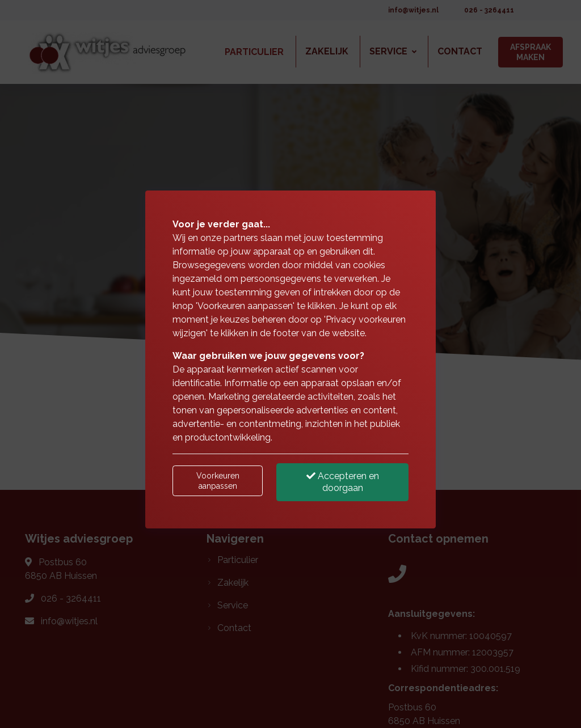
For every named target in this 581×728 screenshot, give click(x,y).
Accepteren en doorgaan (343, 482)
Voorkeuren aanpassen (218, 481)
